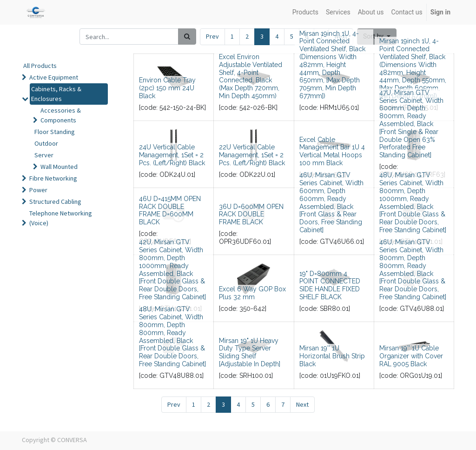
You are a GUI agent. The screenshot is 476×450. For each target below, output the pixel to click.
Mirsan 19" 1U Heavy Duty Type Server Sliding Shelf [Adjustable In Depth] (250, 352)
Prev (212, 36)
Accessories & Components (61, 115)
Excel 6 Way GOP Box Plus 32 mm (252, 293)
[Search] (187, 37)
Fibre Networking (53, 178)
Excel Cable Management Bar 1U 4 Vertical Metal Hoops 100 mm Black (332, 151)
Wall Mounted (59, 167)
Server (44, 155)
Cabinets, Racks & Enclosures (56, 94)
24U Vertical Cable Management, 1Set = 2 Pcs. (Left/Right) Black (172, 155)
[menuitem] (305, 12)
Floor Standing (55, 132)
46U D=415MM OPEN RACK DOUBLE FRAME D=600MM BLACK (170, 210)
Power (38, 190)
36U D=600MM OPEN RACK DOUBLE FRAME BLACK (251, 215)
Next (302, 404)
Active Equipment (54, 77)
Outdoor (46, 143)
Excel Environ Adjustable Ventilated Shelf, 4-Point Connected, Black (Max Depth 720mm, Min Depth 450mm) (251, 76)
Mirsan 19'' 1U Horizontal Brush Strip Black (332, 356)
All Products (40, 66)
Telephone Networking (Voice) (61, 218)
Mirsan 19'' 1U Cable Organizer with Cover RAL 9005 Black (411, 356)
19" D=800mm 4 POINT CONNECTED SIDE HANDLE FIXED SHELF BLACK (330, 285)
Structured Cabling (55, 201)
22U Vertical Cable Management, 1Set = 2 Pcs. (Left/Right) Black (252, 155)
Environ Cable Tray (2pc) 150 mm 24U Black (167, 88)
